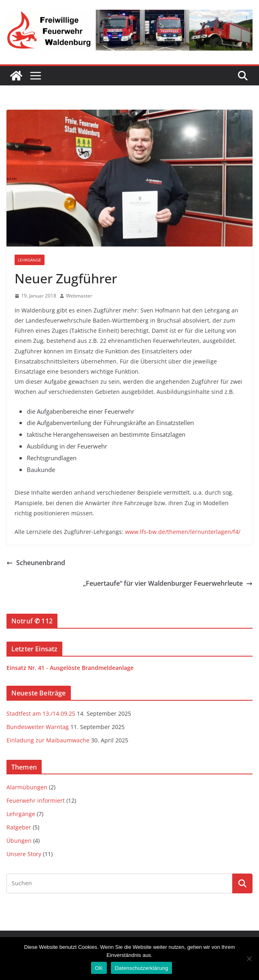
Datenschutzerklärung (141, 968)
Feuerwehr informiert (36, 800)
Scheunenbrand (36, 563)
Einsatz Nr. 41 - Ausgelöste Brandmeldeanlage (70, 668)
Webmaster (79, 296)
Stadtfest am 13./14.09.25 (41, 713)
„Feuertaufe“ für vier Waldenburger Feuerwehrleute (168, 583)
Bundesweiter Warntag (38, 727)
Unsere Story (24, 854)
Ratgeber (19, 827)
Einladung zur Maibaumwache (48, 740)
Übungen (19, 841)
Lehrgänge (30, 260)
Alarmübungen (27, 787)
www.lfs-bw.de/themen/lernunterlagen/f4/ (183, 532)
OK (99, 968)
